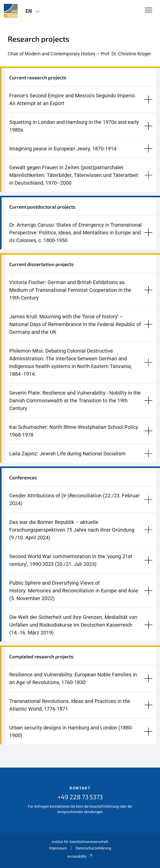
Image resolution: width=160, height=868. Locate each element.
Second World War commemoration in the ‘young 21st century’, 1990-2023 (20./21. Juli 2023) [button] (71, 560)
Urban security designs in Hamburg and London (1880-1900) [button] (71, 731)
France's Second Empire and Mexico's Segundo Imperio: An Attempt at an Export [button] (73, 99)
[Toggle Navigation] (149, 10)
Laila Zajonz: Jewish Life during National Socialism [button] (67, 454)
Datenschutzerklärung (93, 848)
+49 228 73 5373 (80, 797)
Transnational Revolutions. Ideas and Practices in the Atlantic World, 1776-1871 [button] (70, 705)
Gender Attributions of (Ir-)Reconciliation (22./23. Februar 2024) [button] (74, 499)
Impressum (58, 848)
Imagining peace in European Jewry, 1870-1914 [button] (63, 149)
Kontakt (80, 788)
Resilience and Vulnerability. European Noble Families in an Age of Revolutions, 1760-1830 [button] (73, 678)
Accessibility (80, 856)
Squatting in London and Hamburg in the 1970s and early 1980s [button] (74, 126)
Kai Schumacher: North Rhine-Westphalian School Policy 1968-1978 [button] (74, 431)
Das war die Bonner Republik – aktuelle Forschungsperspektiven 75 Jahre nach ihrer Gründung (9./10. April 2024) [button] (72, 530)
